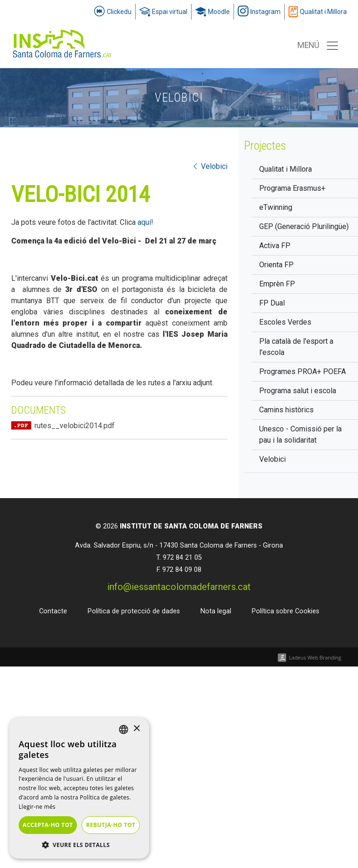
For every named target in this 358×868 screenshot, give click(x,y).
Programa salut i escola (298, 391)
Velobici (272, 459)
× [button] (136, 729)
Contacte (53, 611)
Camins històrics (286, 410)
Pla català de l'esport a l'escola (296, 347)
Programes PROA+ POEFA (303, 372)
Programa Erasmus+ (292, 188)
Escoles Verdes (285, 322)
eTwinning (276, 207)
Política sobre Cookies (286, 611)
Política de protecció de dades (134, 611)
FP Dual (272, 303)
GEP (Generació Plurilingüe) (304, 226)
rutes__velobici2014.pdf (75, 426)
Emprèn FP (277, 284)
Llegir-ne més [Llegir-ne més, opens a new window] (37, 807)
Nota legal (216, 611)
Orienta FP (276, 265)
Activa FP (275, 246)
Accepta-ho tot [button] (48, 825)
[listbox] (124, 729)
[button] (79, 845)
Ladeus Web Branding (315, 657)
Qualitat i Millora (286, 169)
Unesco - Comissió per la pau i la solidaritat (300, 434)
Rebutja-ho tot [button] (111, 825)
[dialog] (79, 788)
